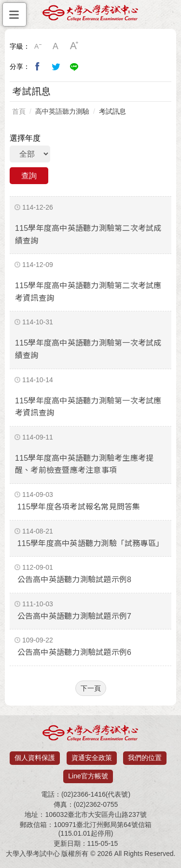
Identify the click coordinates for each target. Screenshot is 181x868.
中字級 (56, 46)
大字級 (74, 46)
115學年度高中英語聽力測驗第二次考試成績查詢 (88, 234)
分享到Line (74, 67)
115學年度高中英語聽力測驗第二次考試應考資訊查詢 (88, 292)
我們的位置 (145, 758)
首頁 (19, 111)
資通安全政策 (92, 758)
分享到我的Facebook (38, 67)
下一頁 (91, 688)
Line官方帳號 (88, 776)
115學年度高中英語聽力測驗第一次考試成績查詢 (88, 349)
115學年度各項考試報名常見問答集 (79, 507)
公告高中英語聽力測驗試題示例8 (75, 580)
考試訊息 (112, 111)
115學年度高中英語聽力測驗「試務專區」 (91, 543)
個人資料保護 (35, 758)
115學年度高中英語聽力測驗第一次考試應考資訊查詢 (88, 407)
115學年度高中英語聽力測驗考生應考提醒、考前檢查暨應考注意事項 (84, 464)
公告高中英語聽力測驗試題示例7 (75, 616)
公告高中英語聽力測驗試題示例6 (75, 652)
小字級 (38, 46)
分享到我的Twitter (56, 67)
